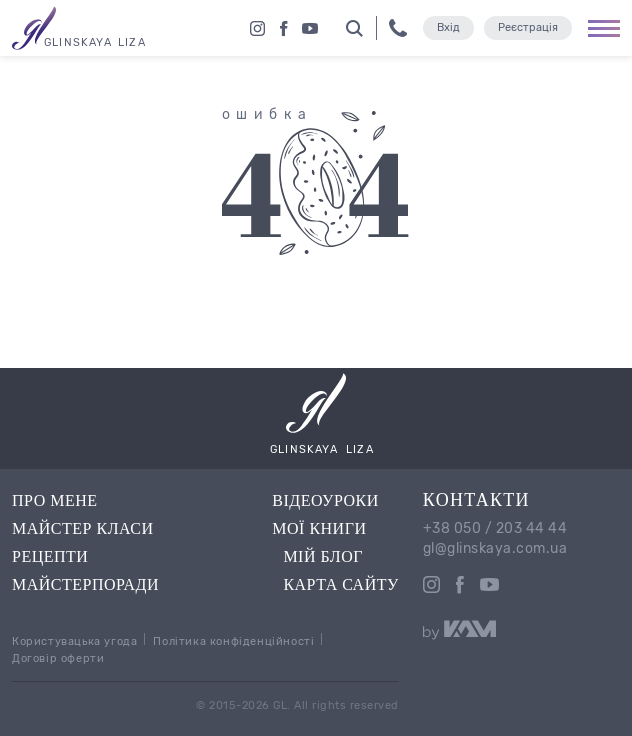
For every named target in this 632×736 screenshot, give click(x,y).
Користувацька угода (74, 641)
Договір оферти (58, 658)
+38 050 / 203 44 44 (495, 529)
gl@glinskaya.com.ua (495, 549)
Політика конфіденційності (233, 641)
